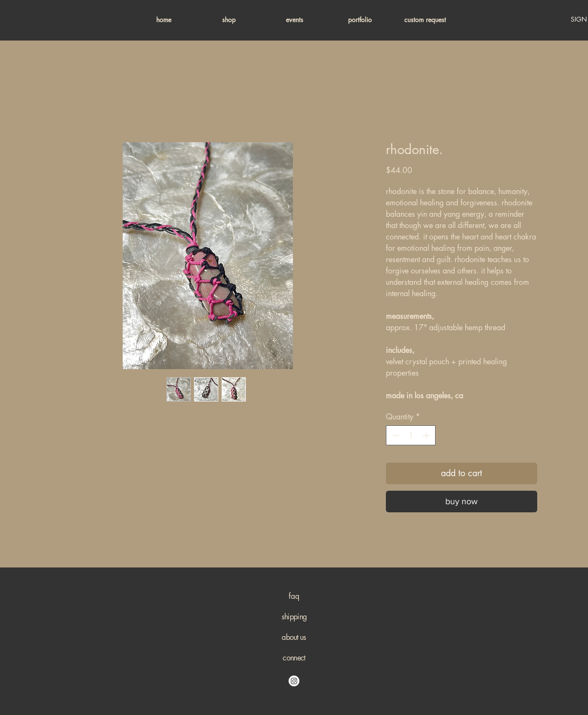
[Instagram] (294, 681)
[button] (229, 20)
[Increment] (427, 435)
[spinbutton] (411, 435)
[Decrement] (394, 435)
